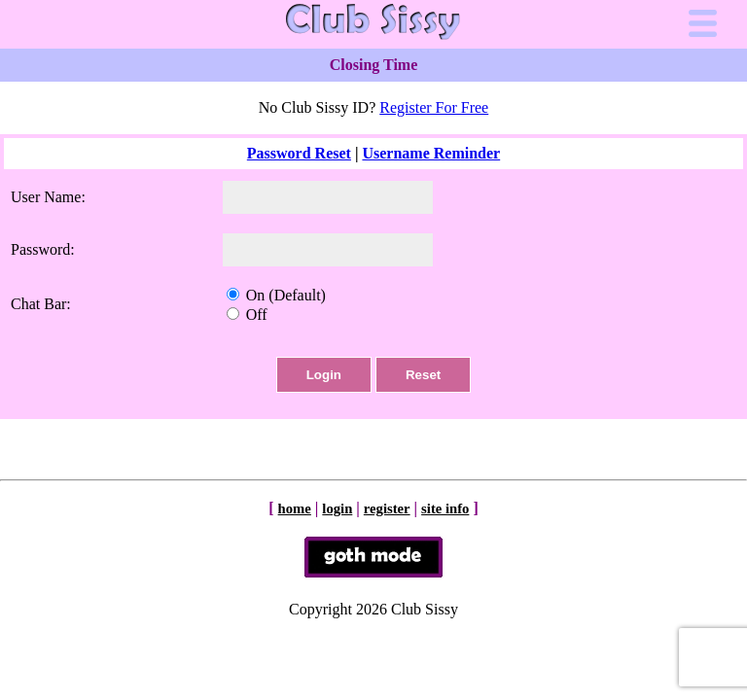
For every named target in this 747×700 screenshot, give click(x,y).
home (295, 508)
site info (445, 508)
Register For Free (434, 107)
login (337, 508)
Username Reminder (431, 153)
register (387, 508)
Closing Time (374, 65)
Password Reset (299, 153)
